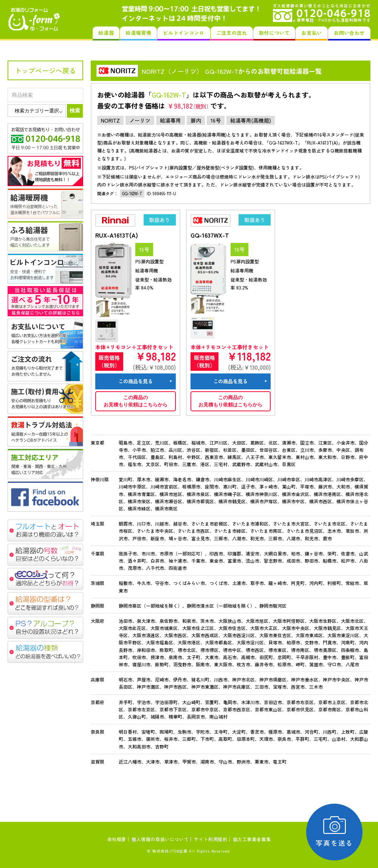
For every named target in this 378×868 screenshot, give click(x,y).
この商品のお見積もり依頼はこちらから (136, 401)
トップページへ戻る (45, 70)
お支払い (312, 33)
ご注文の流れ (232, 33)
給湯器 (106, 33)
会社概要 (117, 839)
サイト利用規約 (211, 839)
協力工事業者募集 (252, 839)
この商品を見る (136, 381)
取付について (274, 33)
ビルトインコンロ (184, 33)
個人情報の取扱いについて (160, 839)
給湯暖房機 (138, 33)
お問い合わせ (349, 33)
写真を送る (335, 832)
